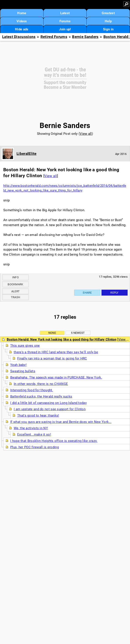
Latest (65, 13)
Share (87, 293)
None (52, 333)
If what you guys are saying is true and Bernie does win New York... (61, 422)
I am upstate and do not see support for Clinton (50, 409)
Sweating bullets (23, 371)
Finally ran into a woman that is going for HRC (52, 358)
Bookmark (15, 284)
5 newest (78, 333)
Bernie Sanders (85, 37)
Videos (22, 21)
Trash (16, 297)
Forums (65, 21)
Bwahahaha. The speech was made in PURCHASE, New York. (56, 377)
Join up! (65, 29)
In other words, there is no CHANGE (41, 384)
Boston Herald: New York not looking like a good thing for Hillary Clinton (62, 339)
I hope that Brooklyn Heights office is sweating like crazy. (54, 441)
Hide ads (22, 29)
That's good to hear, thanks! (38, 415)
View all (86, 134)
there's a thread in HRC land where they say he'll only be (56, 352)
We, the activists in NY (31, 428)
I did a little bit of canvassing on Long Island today (48, 403)
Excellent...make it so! (34, 435)
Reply (115, 293)
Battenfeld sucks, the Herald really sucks (41, 396)
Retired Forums (54, 37)
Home (22, 13)
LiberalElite (27, 154)
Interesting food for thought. (32, 390)
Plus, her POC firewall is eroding (35, 447)
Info (15, 277)
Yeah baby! (18, 365)
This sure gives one (25, 346)
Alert (16, 291)
